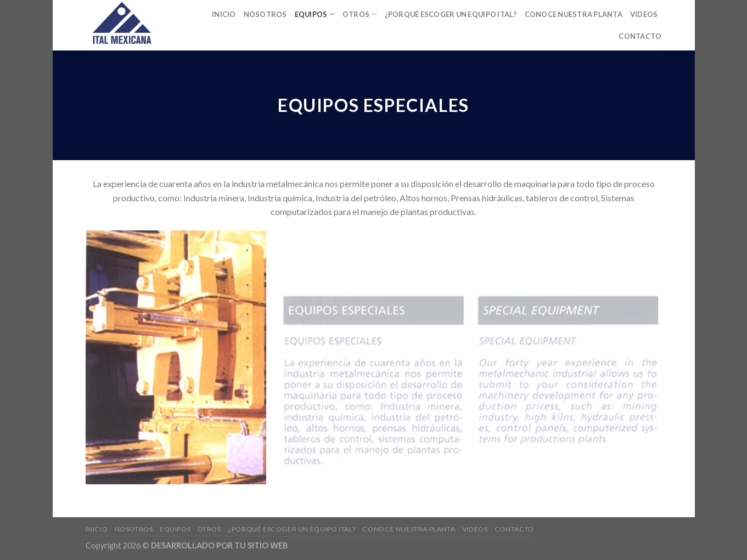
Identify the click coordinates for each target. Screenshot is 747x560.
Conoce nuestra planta (574, 14)
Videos (644, 14)
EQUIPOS (315, 14)
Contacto (640, 36)
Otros (360, 14)
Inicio (224, 14)
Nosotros (265, 14)
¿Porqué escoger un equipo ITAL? (451, 14)
